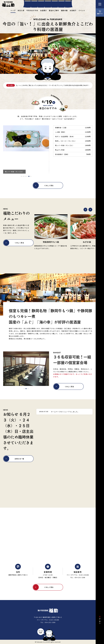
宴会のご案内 (54, 10)
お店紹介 (73, 10)
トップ (13, 10)
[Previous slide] (85, 210)
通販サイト (100, 14)
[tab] (21, 176)
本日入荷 (21, 10)
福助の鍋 (64, 10)
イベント (82, 10)
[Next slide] (90, 210)
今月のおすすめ (32, 10)
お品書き (43, 10)
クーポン (100, 621)
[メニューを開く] (100, 4)
